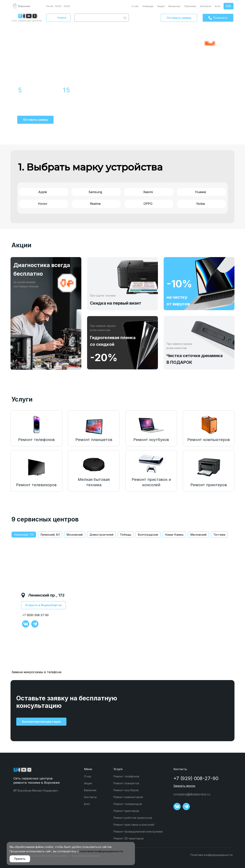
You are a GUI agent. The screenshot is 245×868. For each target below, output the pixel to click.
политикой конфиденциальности (101, 851)
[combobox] (98, 18)
